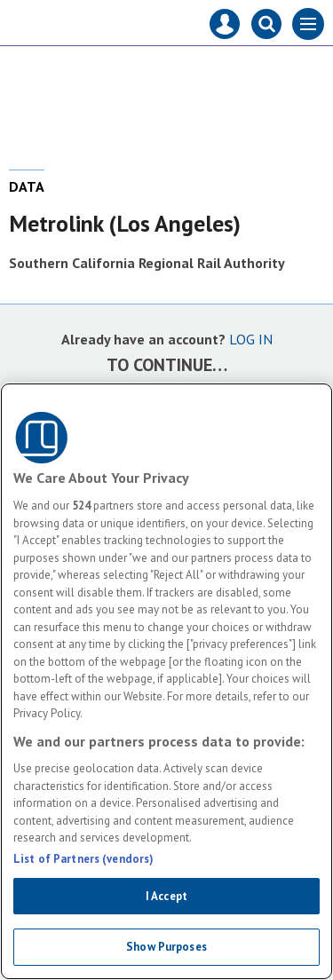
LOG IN (251, 339)
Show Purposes (166, 947)
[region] (166, 681)
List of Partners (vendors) (83, 859)
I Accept (166, 896)
